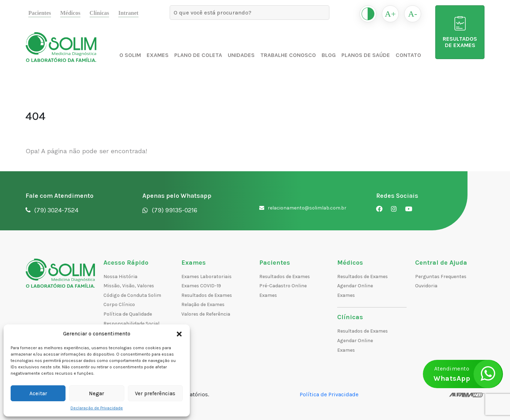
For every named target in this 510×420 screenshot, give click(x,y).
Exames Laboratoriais (206, 277)
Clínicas (99, 13)
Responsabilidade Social (131, 324)
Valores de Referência (206, 314)
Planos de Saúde (366, 55)
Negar (97, 393)
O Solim (130, 55)
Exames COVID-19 (201, 286)
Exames (158, 55)
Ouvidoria (426, 286)
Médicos (70, 13)
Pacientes (40, 13)
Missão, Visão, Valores (129, 286)
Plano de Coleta (198, 55)
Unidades (241, 55)
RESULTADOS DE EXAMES (460, 32)
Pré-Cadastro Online (283, 286)
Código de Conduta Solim (132, 295)
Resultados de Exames (207, 295)
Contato (408, 55)
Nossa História (120, 277)
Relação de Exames (203, 304)
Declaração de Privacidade (97, 408)
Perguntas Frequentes (441, 277)
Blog (329, 55)
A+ (390, 14)
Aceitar (38, 393)
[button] (179, 334)
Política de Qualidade (128, 314)
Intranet (128, 13)
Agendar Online (355, 286)
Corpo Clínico (119, 304)
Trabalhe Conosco (288, 55)
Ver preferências (155, 393)
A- (412, 14)
